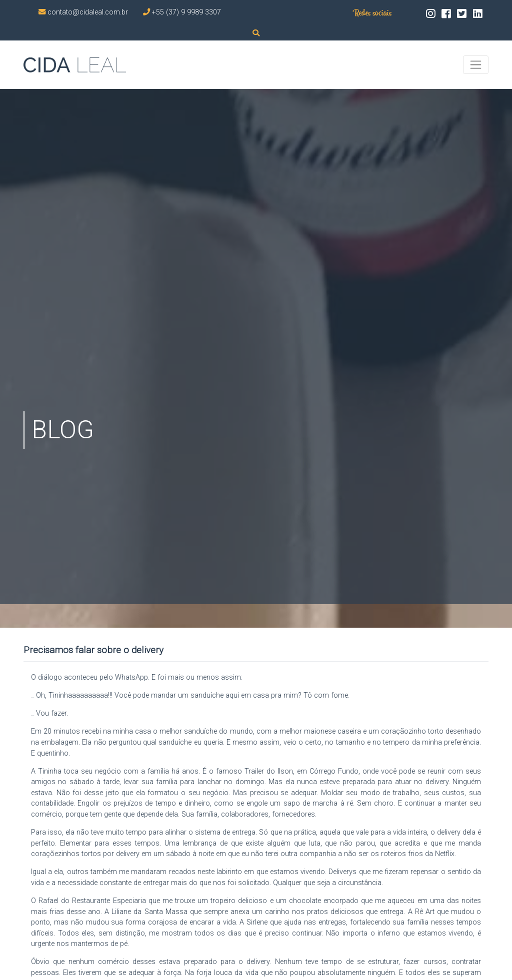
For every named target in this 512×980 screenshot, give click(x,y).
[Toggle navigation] (476, 65)
